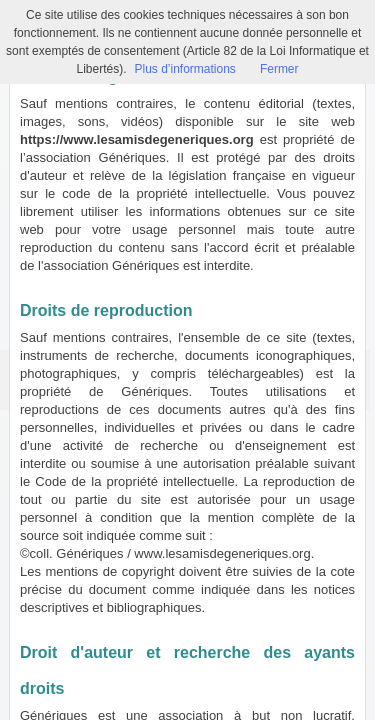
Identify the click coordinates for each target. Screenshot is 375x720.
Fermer (279, 69)
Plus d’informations (184, 69)
